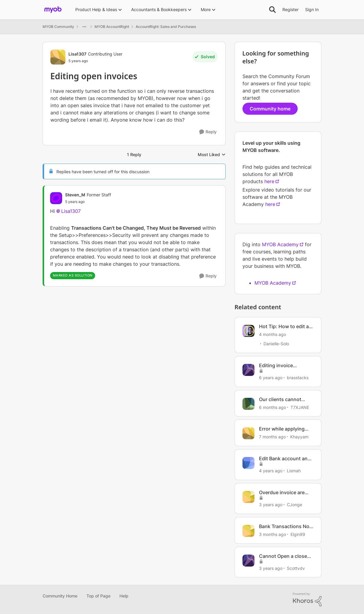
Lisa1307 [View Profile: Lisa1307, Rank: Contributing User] (77, 54)
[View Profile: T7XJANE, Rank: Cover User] (248, 404)
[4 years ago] (271, 471)
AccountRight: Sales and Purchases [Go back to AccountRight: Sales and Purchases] (166, 27)
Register (290, 9)
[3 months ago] (272, 534)
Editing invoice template (276, 366)
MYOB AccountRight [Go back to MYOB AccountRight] (112, 27)
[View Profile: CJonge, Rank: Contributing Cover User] (248, 497)
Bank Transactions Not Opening (285, 526)
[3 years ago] (271, 505)
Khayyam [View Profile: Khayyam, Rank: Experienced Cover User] (299, 437)
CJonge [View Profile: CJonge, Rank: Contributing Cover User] (295, 505)
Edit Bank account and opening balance (285, 459)
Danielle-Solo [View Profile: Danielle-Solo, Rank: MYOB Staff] (276, 344)
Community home (270, 109)
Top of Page (98, 596)
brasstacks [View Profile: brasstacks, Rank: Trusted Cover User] (298, 378)
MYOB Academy (280, 244)
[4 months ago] (272, 334)
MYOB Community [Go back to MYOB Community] (58, 27)
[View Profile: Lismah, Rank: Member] (248, 463)
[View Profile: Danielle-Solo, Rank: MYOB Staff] (248, 331)
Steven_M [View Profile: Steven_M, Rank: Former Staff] (75, 195)
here (269, 181)
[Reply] (208, 132)
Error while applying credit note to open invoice (282, 429)
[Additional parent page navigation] (84, 27)
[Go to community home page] (53, 10)
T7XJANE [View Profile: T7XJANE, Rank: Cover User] (300, 407)
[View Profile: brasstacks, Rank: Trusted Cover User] (248, 370)
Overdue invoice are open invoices (282, 493)
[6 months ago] (272, 407)
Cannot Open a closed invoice (284, 556)
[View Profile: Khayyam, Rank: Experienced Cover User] (248, 433)
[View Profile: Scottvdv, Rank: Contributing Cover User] (248, 561)
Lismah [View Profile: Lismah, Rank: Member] (294, 471)
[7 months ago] (272, 437)
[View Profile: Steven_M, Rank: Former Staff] (56, 198)
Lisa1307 (71, 211)
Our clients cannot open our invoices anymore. (280, 399)
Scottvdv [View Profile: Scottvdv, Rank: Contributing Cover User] (296, 568)
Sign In (312, 9)
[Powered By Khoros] (307, 600)
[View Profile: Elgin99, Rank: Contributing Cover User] (248, 531)
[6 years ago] (271, 378)
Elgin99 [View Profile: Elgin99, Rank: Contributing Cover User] (298, 534)
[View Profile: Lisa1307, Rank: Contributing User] (58, 57)
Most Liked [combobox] (212, 155)
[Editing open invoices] (88, 202)
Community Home (60, 596)
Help (124, 596)
